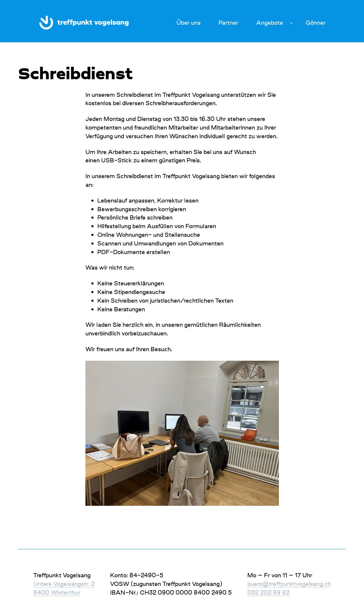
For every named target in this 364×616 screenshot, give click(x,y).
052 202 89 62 (268, 592)
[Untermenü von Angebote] (292, 23)
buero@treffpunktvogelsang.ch (289, 584)
